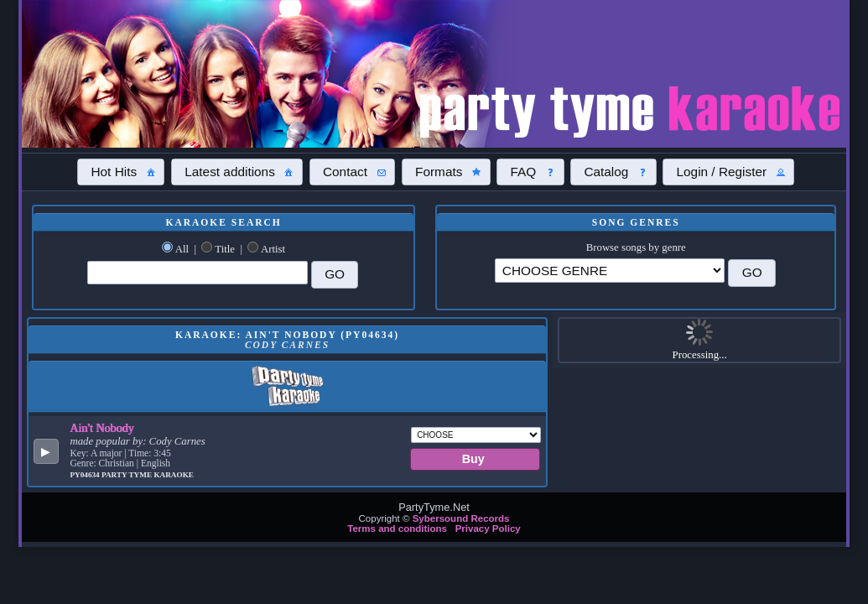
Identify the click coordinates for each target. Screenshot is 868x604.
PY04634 (86, 475)
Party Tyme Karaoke (148, 475)
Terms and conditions (397, 528)
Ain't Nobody (101, 428)
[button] (121, 172)
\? (610, 271)
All (182, 249)
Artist (273, 249)
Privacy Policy (488, 528)
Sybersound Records (461, 518)
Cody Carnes (177, 441)
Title (225, 249)
